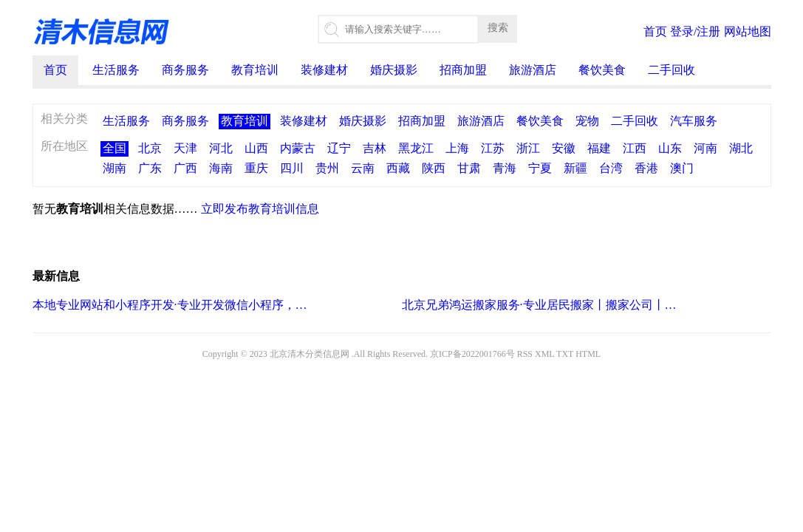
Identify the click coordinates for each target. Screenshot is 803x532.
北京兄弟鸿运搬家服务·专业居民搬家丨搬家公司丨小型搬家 (540, 305)
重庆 (256, 168)
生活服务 (116, 70)
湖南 (115, 168)
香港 (646, 168)
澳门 (682, 168)
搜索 (498, 27)
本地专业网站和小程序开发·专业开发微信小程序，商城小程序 (171, 305)
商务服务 (185, 70)
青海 (505, 168)
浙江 (528, 148)
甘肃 (469, 168)
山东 (670, 148)
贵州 (327, 168)
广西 (185, 168)
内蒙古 (298, 148)
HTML (588, 354)
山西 (256, 148)
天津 (185, 148)
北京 (150, 148)
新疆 (575, 168)
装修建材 (324, 70)
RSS (525, 354)
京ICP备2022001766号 (472, 354)
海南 (221, 168)
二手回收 (672, 70)
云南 (363, 168)
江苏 (493, 148)
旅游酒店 (533, 70)
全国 (115, 148)
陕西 (434, 168)
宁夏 (540, 168)
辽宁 (339, 148)
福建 (599, 148)
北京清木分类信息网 (310, 354)
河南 (705, 148)
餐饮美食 (602, 70)
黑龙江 (416, 148)
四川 (292, 168)
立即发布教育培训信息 (260, 209)
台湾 (611, 168)
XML (544, 354)
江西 (635, 148)
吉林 (375, 148)
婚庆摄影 (394, 70)
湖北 (741, 148)
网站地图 (748, 31)
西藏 (398, 168)
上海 (457, 148)
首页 (655, 31)
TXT (565, 354)
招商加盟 (463, 70)
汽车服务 (694, 121)
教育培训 (255, 70)
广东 (150, 168)
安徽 (564, 148)
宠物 (587, 121)
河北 (221, 148)
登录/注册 (695, 31)
